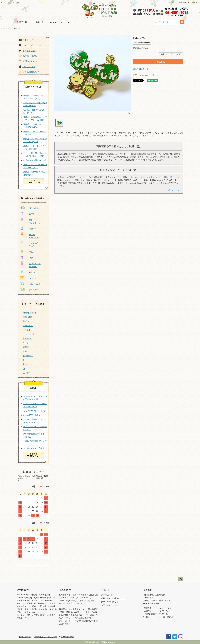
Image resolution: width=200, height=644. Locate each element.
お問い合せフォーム (110, 605)
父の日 (32, 252)
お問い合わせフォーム (33, 61)
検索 (182, 22)
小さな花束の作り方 (32, 415)
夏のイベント (35, 264)
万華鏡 (26, 347)
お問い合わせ (25, 637)
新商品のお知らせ (31, 72)
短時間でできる (30, 313)
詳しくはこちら (175, 190)
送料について (23, 590)
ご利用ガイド (194, 2)
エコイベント (29, 334)
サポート (106, 590)
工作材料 (27, 373)
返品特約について (141, 69)
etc (9, 28)
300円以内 (27, 317)
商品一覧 (22, 22)
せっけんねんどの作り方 (34, 448)
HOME (3, 28)
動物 (25, 364)
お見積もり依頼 (30, 56)
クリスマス (34, 290)
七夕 (31, 258)
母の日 (32, 246)
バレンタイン (35, 223)
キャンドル (28, 330)
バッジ (26, 343)
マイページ (56, 22)
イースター (34, 237)
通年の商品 (34, 208)
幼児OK (26, 321)
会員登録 (183, 2)
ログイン (173, 2)
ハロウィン (34, 278)
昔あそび (27, 338)
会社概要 (148, 590)
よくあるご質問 (30, 51)
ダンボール (28, 356)
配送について (65, 590)
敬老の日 (33, 272)
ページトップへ (181, 579)
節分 (31, 220)
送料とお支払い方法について (39, 615)
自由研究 (33, 267)
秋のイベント (35, 284)
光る (25, 351)
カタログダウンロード (32, 45)
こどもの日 (34, 243)
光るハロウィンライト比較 (35, 411)
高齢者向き (28, 326)
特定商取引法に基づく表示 (46, 637)
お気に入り (39, 22)
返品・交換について (110, 602)
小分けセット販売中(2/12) (35, 160)
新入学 (32, 235)
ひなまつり (34, 229)
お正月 (32, 214)
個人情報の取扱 (67, 637)
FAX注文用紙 (29, 67)
